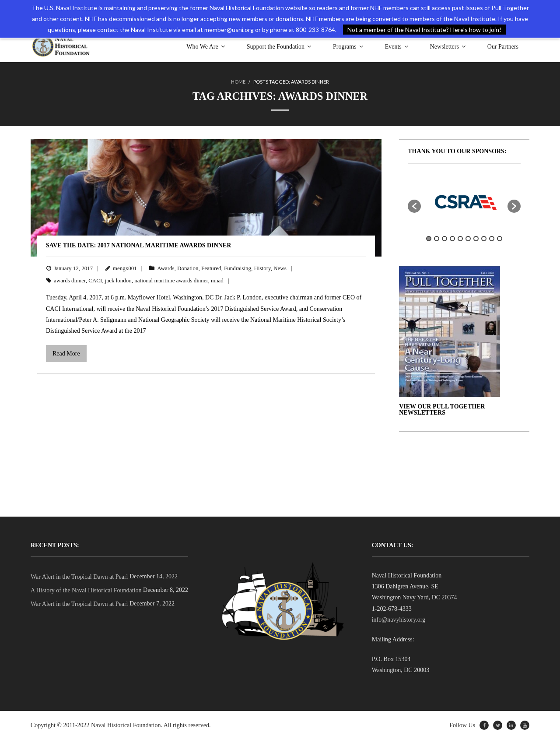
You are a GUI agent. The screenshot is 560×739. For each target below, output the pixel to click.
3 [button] (444, 239)
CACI (95, 280)
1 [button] (429, 239)
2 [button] (437, 239)
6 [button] (468, 239)
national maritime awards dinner (171, 280)
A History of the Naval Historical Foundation (86, 590)
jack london (118, 280)
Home (238, 82)
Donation (188, 268)
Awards (166, 268)
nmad (217, 280)
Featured (211, 268)
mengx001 (125, 268)
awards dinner (70, 280)
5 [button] (460, 239)
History (262, 268)
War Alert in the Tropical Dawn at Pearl (79, 577)
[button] (414, 206)
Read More (66, 354)
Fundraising (238, 268)
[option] (464, 201)
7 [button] (476, 239)
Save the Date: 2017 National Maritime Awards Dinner (138, 245)
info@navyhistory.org (399, 620)
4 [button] (452, 239)
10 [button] (500, 239)
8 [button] (484, 239)
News (280, 268)
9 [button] (492, 239)
